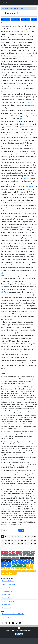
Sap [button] (6, 560)
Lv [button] (10, 553)
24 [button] (6, 543)
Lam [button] (21, 560)
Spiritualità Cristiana (8, 601)
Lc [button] (21, 566)
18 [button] (22, 540)
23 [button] (2, 543)
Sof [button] (33, 563)
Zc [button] (6, 566)
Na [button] (25, 563)
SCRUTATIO (6, 2)
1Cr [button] (16, 555)
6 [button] (19, 537)
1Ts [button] (27, 568)
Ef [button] (16, 568)
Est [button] (7, 558)
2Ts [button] (31, 568)
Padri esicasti (6, 594)
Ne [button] (28, 555)
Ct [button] (2, 560)
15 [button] (12, 540)
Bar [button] (25, 560)
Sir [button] (10, 560)
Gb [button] (21, 558)
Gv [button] (24, 566)
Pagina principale (7, 9)
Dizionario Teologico (8, 581)
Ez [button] (29, 560)
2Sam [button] (3, 555)
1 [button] (2, 537)
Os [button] (3, 563)
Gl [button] (6, 563)
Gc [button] (22, 571)
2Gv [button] (3, 573)
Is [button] (13, 560)
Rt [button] (29, 553)
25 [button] (9, 543)
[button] (19, 628)
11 (32, 102)
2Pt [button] (30, 571)
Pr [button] (29, 558)
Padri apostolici (6, 588)
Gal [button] (12, 568)
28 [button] (19, 543)
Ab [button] (29, 563)
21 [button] (32, 540)
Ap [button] (15, 573)
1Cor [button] (3, 568)
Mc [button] (17, 566)
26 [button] (12, 543)
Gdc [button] (25, 553)
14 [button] (9, 540)
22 (32, 186)
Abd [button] (14, 563)
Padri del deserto (7, 591)
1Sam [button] (33, 553)
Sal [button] (25, 558)
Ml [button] (10, 566)
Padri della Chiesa (7, 598)
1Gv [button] (34, 571)
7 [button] (22, 537)
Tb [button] (32, 555)
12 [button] (2, 540)
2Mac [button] (17, 558)
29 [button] (22, 543)
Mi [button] (21, 563)
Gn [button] (18, 563)
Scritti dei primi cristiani (9, 584)
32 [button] (32, 543)
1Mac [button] (12, 558)
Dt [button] (17, 553)
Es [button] (7, 553)
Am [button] (10, 563)
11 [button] (35, 537)
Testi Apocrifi (6, 605)
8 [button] (25, 537)
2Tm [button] (7, 571)
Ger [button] (17, 560)
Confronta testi (7, 617)
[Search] (10, 530)
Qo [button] (32, 558)
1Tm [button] (3, 571)
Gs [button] (21, 553)
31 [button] (28, 543)
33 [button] (35, 543)
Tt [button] (11, 571)
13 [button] (6, 540)
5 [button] (15, 537)
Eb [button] (18, 571)
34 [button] (2, 547)
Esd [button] (25, 555)
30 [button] (25, 543)
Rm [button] (31, 566)
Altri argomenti (6, 608)
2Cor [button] (8, 568)
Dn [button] (33, 560)
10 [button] (32, 537)
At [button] (28, 566)
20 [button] (28, 540)
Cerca (21, 530)
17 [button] (19, 540)
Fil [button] (19, 568)
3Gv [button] (7, 573)
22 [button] (35, 540)
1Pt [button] (26, 571)
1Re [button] (8, 555)
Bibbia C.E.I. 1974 (18, 9)
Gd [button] (11, 573)
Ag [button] (3, 566)
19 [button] (25, 540)
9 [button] (28, 537)
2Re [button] (12, 555)
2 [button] (6, 537)
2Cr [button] (20, 555)
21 (24, 178)
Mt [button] (13, 566)
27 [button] (15, 543)
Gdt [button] (3, 558)
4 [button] (12, 537)
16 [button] (15, 540)
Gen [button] (3, 553)
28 (21, 227)
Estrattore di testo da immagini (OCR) (13, 614)
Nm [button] (14, 553)
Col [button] (23, 568)
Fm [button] (15, 571)
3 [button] (9, 537)
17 (26, 143)
